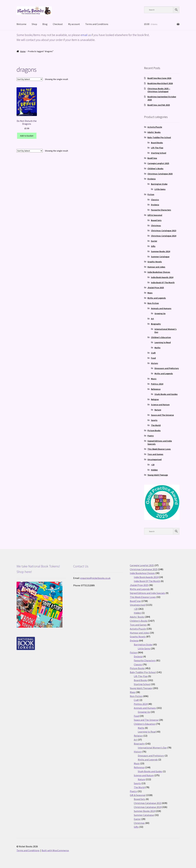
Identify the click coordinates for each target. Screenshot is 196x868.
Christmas (156, 226)
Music (154, 379)
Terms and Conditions (97, 24)
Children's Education (161, 337)
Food (153, 358)
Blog (45, 24)
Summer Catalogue (160, 257)
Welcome (21, 24)
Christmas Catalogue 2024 (164, 236)
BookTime (152, 158)
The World (156, 425)
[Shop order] (30, 79)
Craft (153, 353)
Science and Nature (160, 405)
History (155, 363)
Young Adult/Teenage (158, 475)
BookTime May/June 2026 (159, 78)
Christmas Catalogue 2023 (164, 231)
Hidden (154, 470)
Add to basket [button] (27, 136)
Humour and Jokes (156, 267)
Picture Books (154, 430)
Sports (154, 420)
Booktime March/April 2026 (160, 83)
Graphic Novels (155, 262)
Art (152, 319)
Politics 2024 (157, 384)
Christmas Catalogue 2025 (160, 174)
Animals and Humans (161, 308)
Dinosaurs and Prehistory (167, 368)
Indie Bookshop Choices (159, 272)
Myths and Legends (157, 298)
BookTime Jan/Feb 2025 (159, 105)
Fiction (151, 194)
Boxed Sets (156, 220)
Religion (155, 399)
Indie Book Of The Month (163, 282)
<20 (153, 465)
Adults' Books (154, 132)
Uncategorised (155, 459)
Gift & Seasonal (155, 215)
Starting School (159, 153)
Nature (158, 410)
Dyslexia (152, 179)
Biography (156, 324)
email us (86, 35)
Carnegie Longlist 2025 (158, 163)
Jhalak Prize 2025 (156, 288)
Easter (154, 241)
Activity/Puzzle (155, 127)
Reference (156, 389)
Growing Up (160, 313)
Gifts (153, 246)
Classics (155, 200)
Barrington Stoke (159, 184)
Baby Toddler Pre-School (159, 137)
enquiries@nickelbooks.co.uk (95, 578)
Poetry (151, 436)
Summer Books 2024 (160, 251)
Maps (150, 293)
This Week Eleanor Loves (159, 449)
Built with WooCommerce (55, 850)
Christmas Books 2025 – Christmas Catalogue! (159, 90)
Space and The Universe (162, 415)
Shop (34, 24)
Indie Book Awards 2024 (162, 277)
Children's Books (155, 169)
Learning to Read (163, 342)
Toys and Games (155, 454)
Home (23, 51)
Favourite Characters (161, 210)
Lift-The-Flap (157, 148)
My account (74, 24)
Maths (157, 348)
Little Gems (160, 189)
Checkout (58, 24)
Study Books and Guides (166, 394)
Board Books (157, 143)
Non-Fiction (153, 303)
